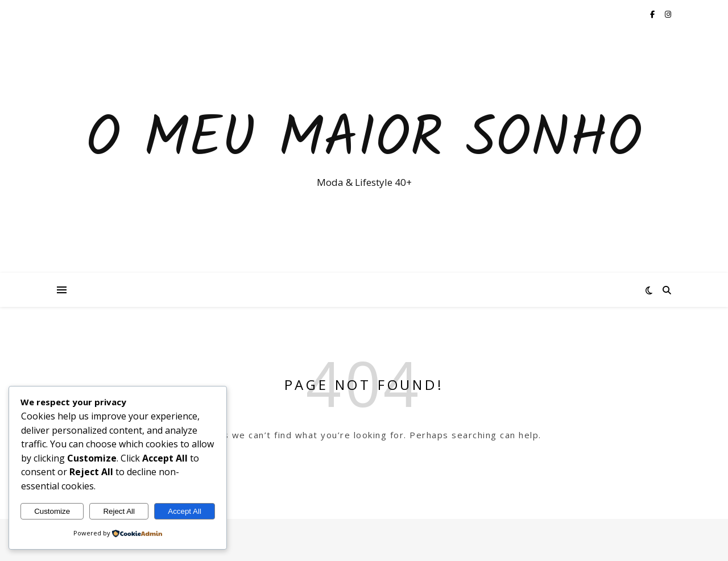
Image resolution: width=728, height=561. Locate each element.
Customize (52, 511)
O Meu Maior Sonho (364, 140)
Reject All (119, 511)
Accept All (185, 511)
